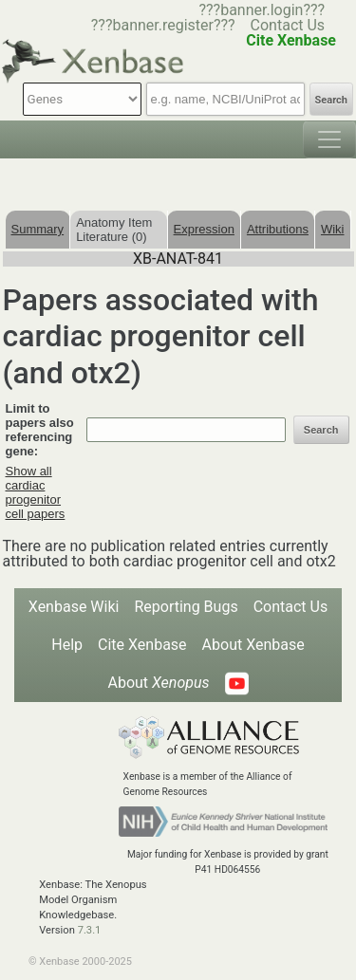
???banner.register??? (163, 25)
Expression (204, 229)
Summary (38, 229)
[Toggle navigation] (329, 139)
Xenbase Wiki (74, 607)
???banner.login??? (262, 10)
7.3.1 (90, 930)
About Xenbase (253, 645)
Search (331, 100)
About (158, 683)
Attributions (278, 229)
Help (67, 645)
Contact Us (288, 25)
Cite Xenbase (142, 645)
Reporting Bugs (186, 607)
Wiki (333, 229)
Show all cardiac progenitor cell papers (36, 492)
